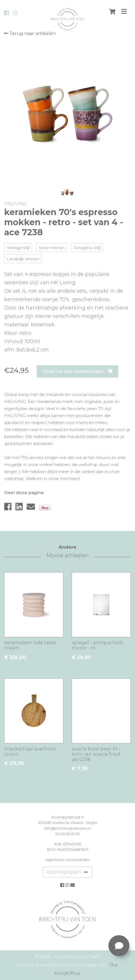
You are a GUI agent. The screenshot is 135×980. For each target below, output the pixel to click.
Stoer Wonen (52, 248)
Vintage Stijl (18, 248)
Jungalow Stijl (87, 248)
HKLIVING (15, 204)
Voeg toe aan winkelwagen (77, 371)
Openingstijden (67, 872)
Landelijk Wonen (23, 259)
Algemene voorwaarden (67, 860)
